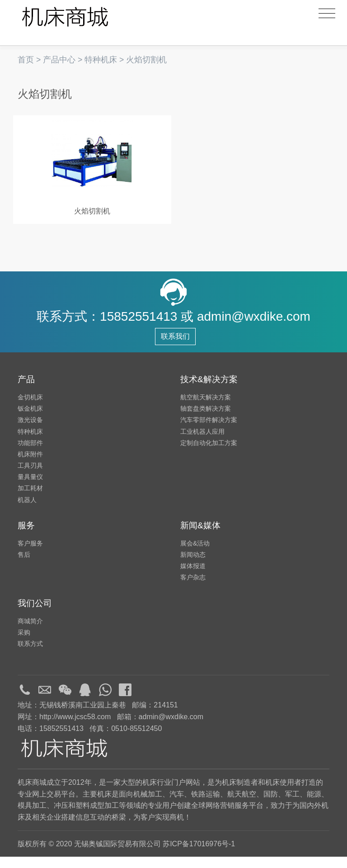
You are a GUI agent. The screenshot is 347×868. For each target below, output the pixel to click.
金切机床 (30, 408)
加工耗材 (30, 500)
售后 (24, 566)
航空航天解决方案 (206, 408)
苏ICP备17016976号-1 (199, 855)
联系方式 (30, 655)
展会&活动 (195, 555)
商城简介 (30, 632)
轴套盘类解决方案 (206, 420)
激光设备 (30, 432)
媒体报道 (193, 577)
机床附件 (30, 465)
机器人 (27, 511)
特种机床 (101, 60)
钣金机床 (30, 420)
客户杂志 (193, 589)
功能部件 (30, 454)
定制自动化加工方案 (209, 454)
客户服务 (30, 555)
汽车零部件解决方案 (209, 432)
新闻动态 (193, 566)
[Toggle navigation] (327, 14)
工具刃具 (30, 477)
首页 (26, 60)
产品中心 (59, 60)
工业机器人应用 (202, 443)
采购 (24, 644)
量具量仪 (30, 488)
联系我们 (175, 348)
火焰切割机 (146, 60)
